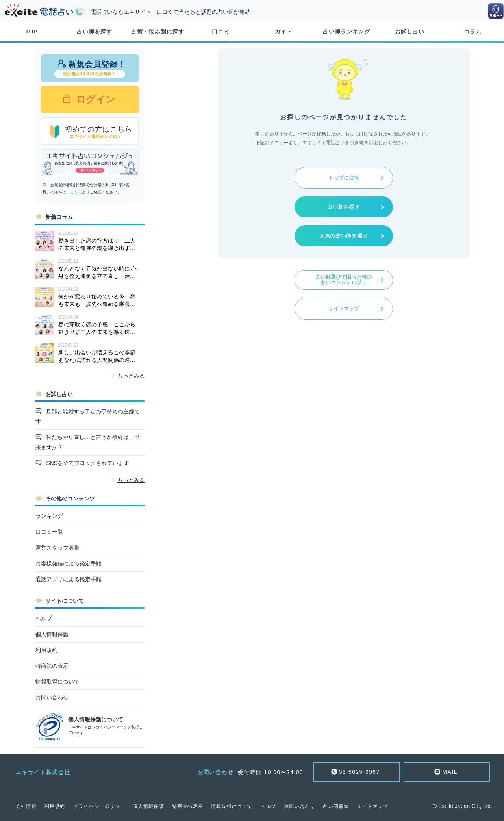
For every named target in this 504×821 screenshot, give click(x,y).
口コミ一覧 (49, 532)
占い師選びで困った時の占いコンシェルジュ (344, 280)
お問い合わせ (52, 697)
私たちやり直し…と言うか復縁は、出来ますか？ (88, 442)
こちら (76, 192)
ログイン (95, 99)
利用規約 (46, 650)
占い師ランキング (346, 32)
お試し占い (410, 32)
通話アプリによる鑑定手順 (69, 579)
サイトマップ (344, 309)
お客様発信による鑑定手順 (69, 563)
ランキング (49, 516)
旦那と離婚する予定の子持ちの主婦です (88, 416)
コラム (473, 32)
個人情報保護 (52, 634)
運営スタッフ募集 (57, 548)
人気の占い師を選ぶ (344, 236)
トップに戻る (344, 178)
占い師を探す (94, 32)
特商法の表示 (52, 666)
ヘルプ (44, 618)
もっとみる (131, 376)
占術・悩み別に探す (158, 32)
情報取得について (57, 682)
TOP (31, 32)
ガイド (284, 32)
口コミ (221, 32)
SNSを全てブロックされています (87, 463)
